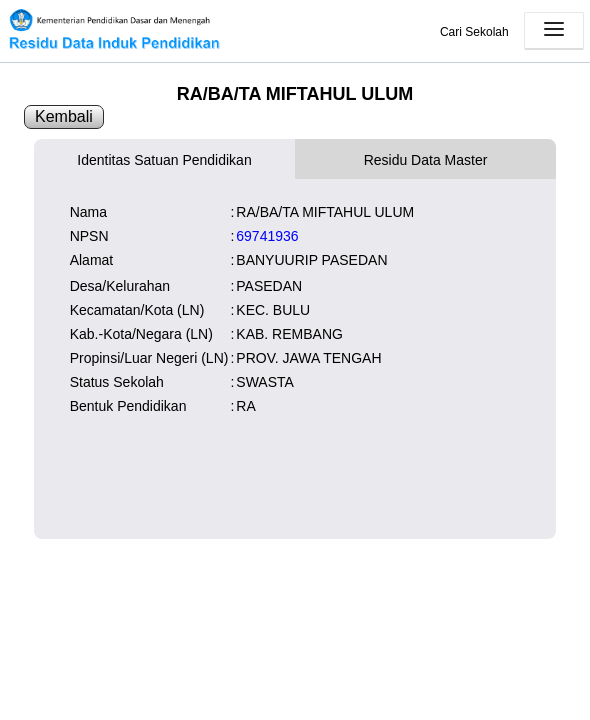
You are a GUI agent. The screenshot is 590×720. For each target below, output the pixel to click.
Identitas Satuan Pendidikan (164, 160)
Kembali (64, 116)
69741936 (267, 236)
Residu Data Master (426, 160)
